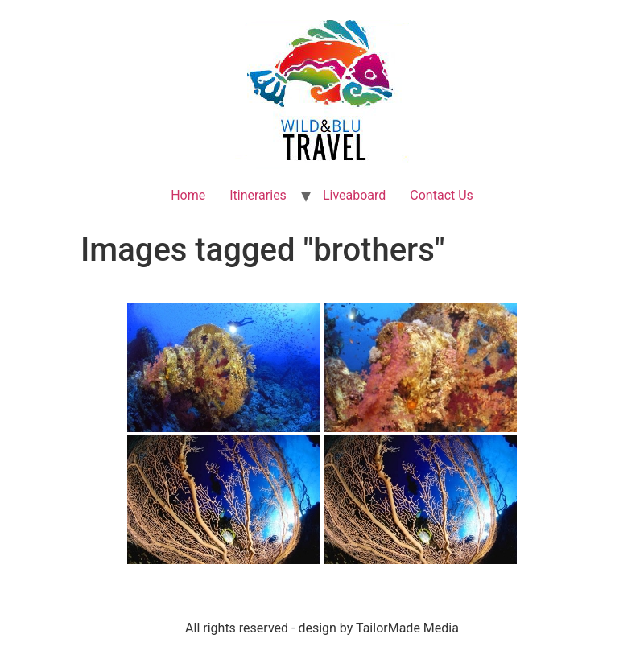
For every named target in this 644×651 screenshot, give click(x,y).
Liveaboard (354, 195)
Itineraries (258, 195)
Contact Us (442, 195)
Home (188, 195)
